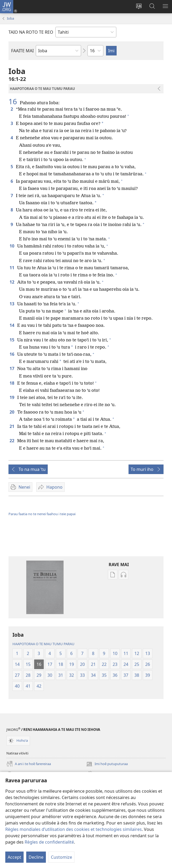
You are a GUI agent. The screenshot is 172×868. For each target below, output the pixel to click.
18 (12, 383)
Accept (14, 857)
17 (12, 368)
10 (12, 246)
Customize (61, 857)
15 (12, 340)
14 (12, 325)
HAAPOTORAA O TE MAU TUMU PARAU (43, 644)
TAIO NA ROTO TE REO (31, 32)
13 (12, 304)
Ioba (10, 18)
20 (12, 412)
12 (12, 282)
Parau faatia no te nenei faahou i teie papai (42, 514)
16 (14, 101)
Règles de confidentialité (49, 842)
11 (12, 268)
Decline (36, 857)
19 (12, 397)
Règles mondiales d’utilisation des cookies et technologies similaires (74, 829)
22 (12, 441)
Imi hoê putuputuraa (107, 764)
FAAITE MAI (22, 51)
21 (12, 426)
